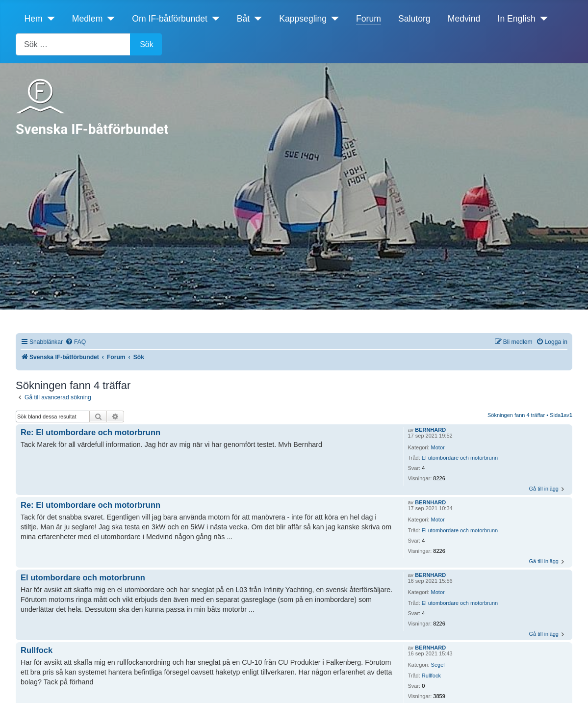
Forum (369, 19)
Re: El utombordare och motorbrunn (90, 432)
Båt (243, 19)
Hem (34, 19)
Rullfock (431, 676)
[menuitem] (76, 342)
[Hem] (49, 19)
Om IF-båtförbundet (170, 19)
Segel (438, 665)
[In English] (542, 19)
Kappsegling (303, 19)
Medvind (464, 19)
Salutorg (414, 19)
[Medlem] (109, 19)
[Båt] (256, 19)
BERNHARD (430, 430)
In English (517, 19)
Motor (438, 447)
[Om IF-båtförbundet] (214, 19)
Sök (147, 44)
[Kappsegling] (333, 19)
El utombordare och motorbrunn (460, 458)
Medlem (88, 19)
